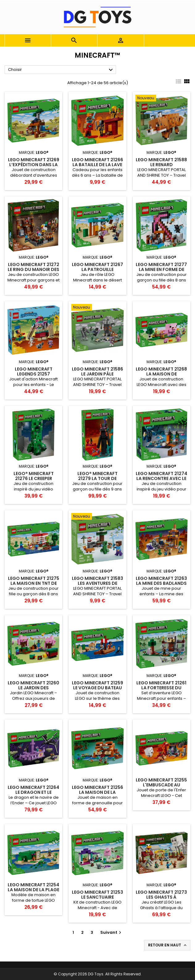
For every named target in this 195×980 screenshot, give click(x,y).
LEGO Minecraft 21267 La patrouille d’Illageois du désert (97, 269)
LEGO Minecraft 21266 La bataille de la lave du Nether (97, 165)
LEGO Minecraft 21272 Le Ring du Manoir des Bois (33, 269)
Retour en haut (168, 945)
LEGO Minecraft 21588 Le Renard (161, 162)
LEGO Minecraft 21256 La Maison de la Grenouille (97, 792)
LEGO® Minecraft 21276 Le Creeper (34, 476)
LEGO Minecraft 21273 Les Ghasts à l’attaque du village (161, 897)
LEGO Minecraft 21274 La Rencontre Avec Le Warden (162, 478)
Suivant (112, 932)
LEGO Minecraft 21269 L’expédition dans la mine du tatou (34, 165)
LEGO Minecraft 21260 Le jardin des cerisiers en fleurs (33, 688)
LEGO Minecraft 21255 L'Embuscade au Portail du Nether (161, 785)
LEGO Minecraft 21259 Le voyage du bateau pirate (97, 688)
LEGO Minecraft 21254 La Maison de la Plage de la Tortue (33, 890)
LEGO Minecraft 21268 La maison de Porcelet (161, 374)
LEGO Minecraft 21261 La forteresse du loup (161, 688)
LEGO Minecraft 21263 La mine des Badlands (161, 581)
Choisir (61, 70)
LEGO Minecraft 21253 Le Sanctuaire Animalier (97, 897)
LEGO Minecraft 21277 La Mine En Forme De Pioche (161, 269)
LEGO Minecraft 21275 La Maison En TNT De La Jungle (34, 583)
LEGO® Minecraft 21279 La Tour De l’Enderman (97, 478)
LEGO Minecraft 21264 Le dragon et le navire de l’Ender (33, 792)
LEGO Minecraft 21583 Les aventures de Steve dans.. (97, 583)
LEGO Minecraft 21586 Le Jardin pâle (97, 371)
